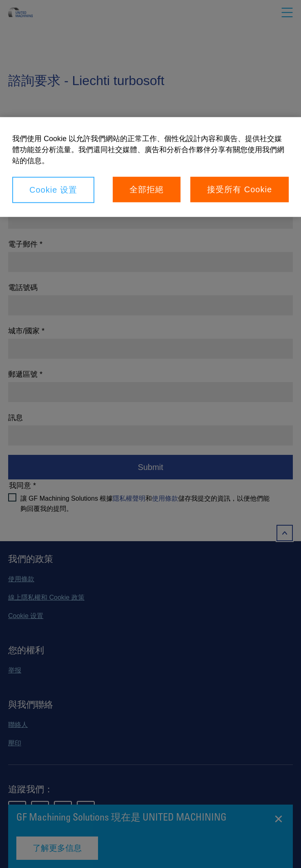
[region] (150, 167)
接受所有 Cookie (240, 190)
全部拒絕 (147, 190)
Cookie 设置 (53, 190)
